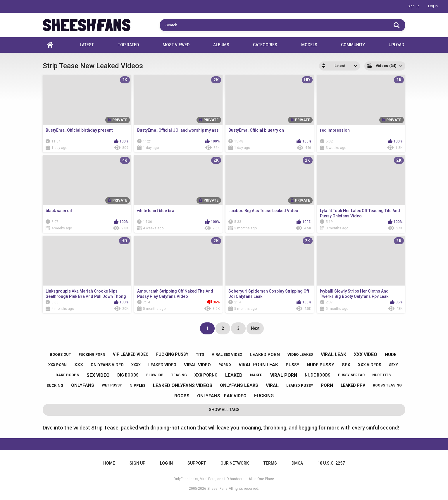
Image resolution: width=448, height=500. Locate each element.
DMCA (297, 463)
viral (272, 385)
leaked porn (265, 355)
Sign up (413, 6)
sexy (393, 365)
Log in (433, 6)
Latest (87, 45)
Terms (270, 463)
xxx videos (370, 365)
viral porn (284, 375)
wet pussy (112, 385)
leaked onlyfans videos (183, 385)
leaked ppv (353, 385)
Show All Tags (224, 410)
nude (391, 355)
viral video (197, 365)
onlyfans (83, 385)
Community (353, 45)
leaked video (162, 365)
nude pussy (321, 365)
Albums (221, 45)
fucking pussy (172, 354)
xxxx (136, 365)
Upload (396, 45)
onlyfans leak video (222, 396)
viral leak (334, 354)
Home (50, 45)
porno (225, 365)
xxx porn (57, 365)
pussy (292, 365)
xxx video (366, 354)
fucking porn (92, 355)
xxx (79, 365)
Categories (265, 45)
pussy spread (351, 375)
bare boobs (67, 375)
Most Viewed (176, 45)
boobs (182, 396)
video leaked (300, 354)
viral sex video (227, 354)
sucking (55, 385)
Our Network (235, 463)
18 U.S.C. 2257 (331, 463)
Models (309, 45)
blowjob (155, 375)
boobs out (60, 354)
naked (256, 375)
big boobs (128, 375)
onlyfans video (107, 365)
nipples (137, 385)
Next (255, 328)
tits (200, 354)
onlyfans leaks (239, 385)
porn (327, 385)
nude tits (381, 375)
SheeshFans (217, 489)
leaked (234, 375)
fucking (264, 396)
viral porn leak (258, 365)
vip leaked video (131, 354)
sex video (98, 375)
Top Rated (128, 45)
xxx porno (206, 375)
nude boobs (318, 375)
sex (346, 365)
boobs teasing (387, 385)
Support (197, 463)
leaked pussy (300, 385)
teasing (179, 375)
